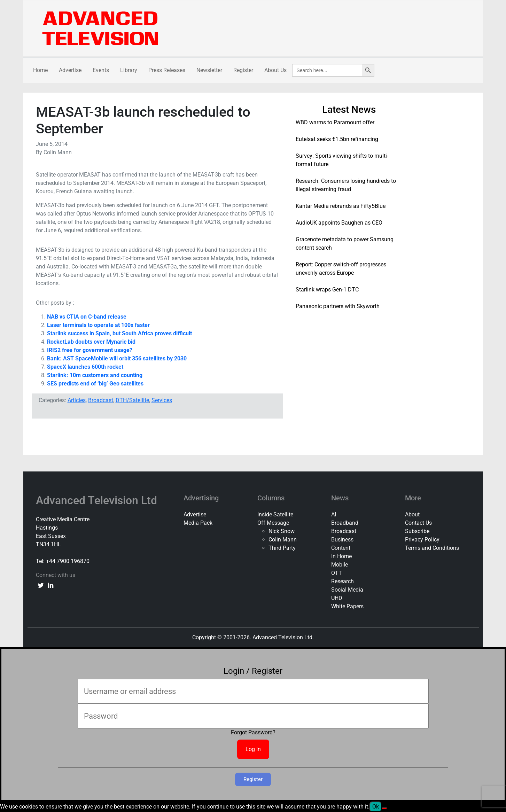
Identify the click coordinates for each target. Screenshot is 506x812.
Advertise (70, 70)
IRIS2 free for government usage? (90, 350)
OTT (337, 573)
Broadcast (101, 400)
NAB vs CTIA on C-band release (87, 317)
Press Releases (167, 70)
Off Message (273, 523)
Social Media (347, 590)
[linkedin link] (50, 585)
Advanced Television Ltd (98, 500)
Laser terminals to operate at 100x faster (98, 325)
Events (101, 70)
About (412, 514)
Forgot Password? (253, 732)
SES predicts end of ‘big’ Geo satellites (95, 384)
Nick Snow (282, 531)
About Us (275, 70)
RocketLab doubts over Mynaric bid (91, 342)
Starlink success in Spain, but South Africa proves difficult (119, 333)
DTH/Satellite (132, 400)
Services (162, 400)
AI (334, 514)
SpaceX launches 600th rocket (85, 367)
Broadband (345, 523)
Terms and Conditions (432, 548)
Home (40, 70)
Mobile (340, 565)
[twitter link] (41, 585)
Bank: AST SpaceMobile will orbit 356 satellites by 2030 (117, 358)
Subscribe (417, 531)
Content (341, 548)
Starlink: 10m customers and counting (95, 375)
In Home (341, 556)
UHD (337, 598)
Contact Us (418, 523)
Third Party (282, 548)
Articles (77, 400)
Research (342, 581)
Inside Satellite (275, 514)
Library (129, 70)
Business (342, 540)
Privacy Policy (422, 540)
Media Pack (198, 523)
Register (243, 70)
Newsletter (209, 70)
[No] (384, 809)
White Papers (347, 606)
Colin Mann (283, 540)
